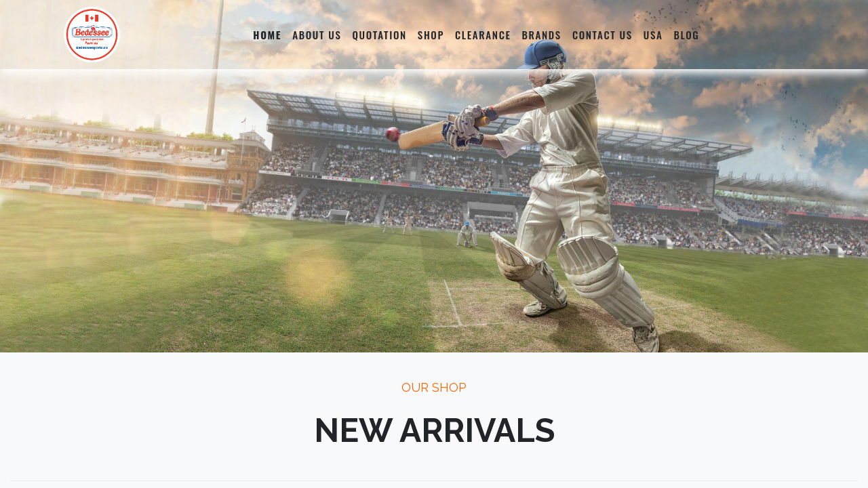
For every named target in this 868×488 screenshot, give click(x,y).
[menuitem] (267, 35)
